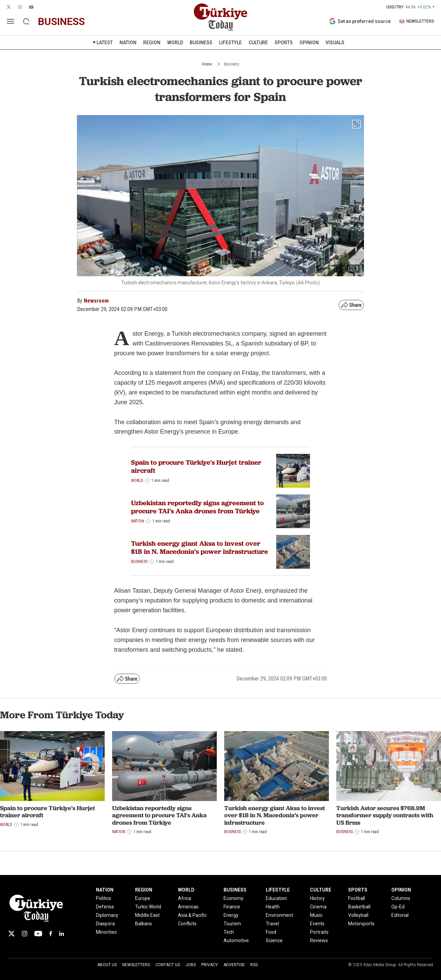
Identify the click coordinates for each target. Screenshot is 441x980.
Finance (232, 907)
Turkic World (148, 907)
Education (276, 898)
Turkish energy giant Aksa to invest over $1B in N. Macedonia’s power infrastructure (200, 547)
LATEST (105, 43)
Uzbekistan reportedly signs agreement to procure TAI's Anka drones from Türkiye (197, 507)
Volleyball (358, 915)
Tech (229, 932)
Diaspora (105, 924)
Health (273, 907)
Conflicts (187, 924)
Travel (272, 924)
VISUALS (335, 43)
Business (232, 64)
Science (274, 940)
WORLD (175, 43)
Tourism (232, 924)
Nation (138, 521)
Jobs (191, 965)
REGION (152, 43)
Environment (279, 915)
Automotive (236, 940)
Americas (188, 907)
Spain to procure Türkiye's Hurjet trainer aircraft (196, 466)
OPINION (309, 43)
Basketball (359, 907)
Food (271, 932)
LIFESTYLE (230, 43)
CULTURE (258, 43)
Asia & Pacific (192, 915)
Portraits (319, 932)
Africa (185, 898)
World (137, 481)
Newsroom (96, 301)
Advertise (234, 965)
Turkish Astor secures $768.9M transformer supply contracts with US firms (385, 815)
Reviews (319, 940)
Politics (103, 898)
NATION (128, 43)
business (61, 21)
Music (316, 915)
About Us (107, 965)
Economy (234, 898)
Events (317, 924)
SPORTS (284, 43)
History (317, 898)
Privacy (210, 965)
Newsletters (136, 965)
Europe (143, 898)
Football (357, 898)
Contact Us (168, 965)
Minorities (106, 932)
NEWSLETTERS (417, 21)
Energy (231, 915)
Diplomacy (107, 915)
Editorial (400, 915)
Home (207, 64)
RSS (254, 965)
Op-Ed (398, 907)
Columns (401, 898)
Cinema (318, 907)
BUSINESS (201, 43)
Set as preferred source (360, 21)
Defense (105, 907)
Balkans (144, 924)
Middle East (147, 915)
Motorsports (361, 924)
